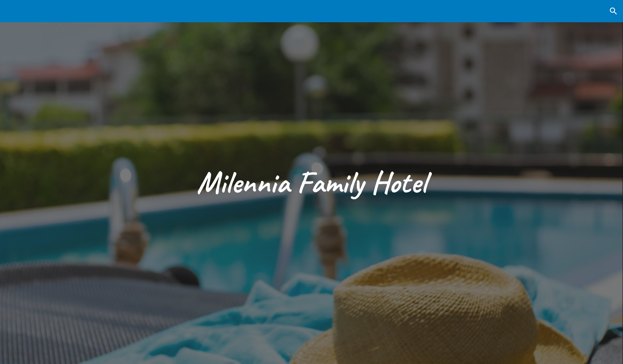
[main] (311, 182)
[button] (613, 11)
